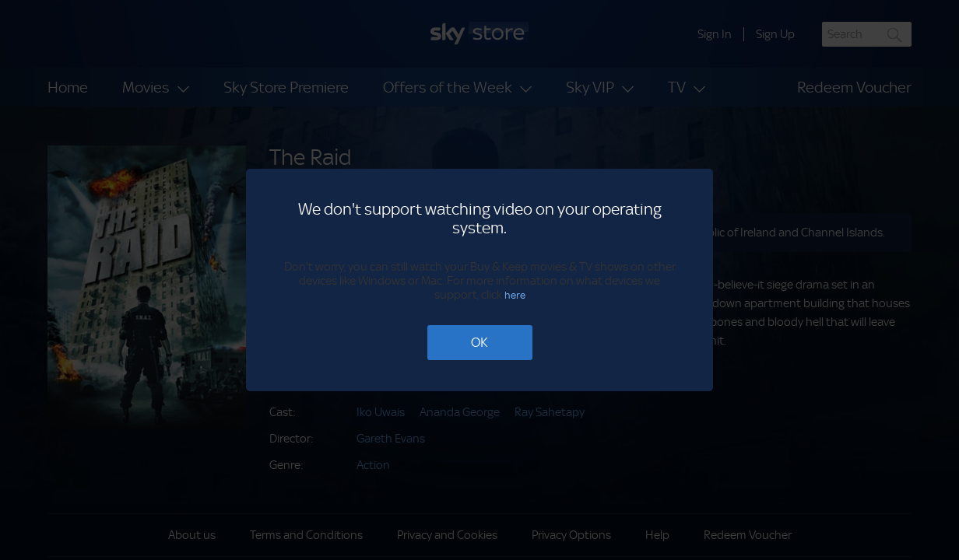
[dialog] (479, 280)
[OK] (480, 343)
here (515, 295)
